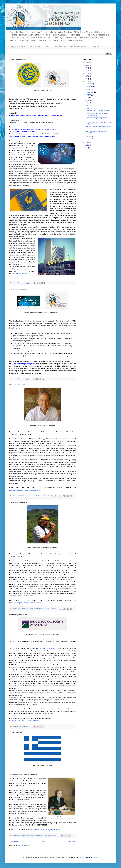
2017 (87, 76)
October (89, 89)
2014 (87, 142)
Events (46, 47)
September (90, 92)
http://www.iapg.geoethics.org (20, 274)
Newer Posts (14, 842)
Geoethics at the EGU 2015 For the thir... (99, 111)
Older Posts (71, 842)
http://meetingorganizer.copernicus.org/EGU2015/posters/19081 (38, 134)
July (88, 97)
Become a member (59, 47)
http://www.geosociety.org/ (46, 649)
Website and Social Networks (30, 47)
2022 (87, 62)
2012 (87, 148)
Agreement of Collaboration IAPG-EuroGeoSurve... (97, 114)
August (89, 95)
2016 (87, 79)
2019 (87, 71)
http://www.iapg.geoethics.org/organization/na (45, 830)
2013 (87, 145)
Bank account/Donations (79, 47)
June (88, 100)
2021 (87, 65)
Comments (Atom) (23, 845)
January (89, 139)
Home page (12, 47)
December (90, 84)
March (89, 108)
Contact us (95, 47)
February (89, 136)
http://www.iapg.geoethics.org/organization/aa (25, 721)
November (90, 87)
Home (43, 842)
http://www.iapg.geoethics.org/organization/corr (25, 490)
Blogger (95, 858)
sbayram (81, 858)
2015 (87, 82)
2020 (87, 68)
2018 (87, 73)
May (88, 103)
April (88, 106)
